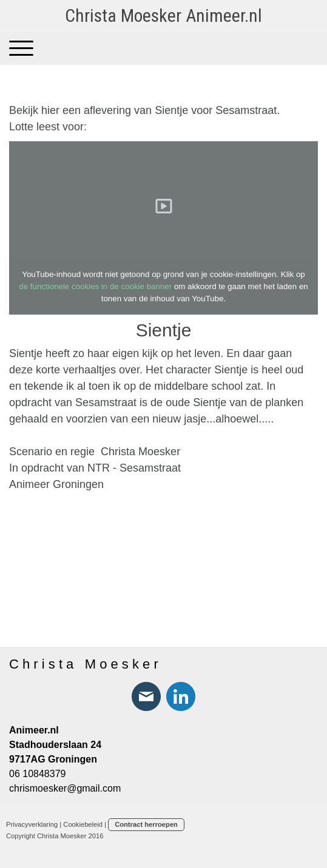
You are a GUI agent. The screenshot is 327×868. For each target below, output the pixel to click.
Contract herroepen (146, 824)
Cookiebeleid (83, 824)
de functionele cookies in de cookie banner (95, 286)
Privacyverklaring (32, 824)
